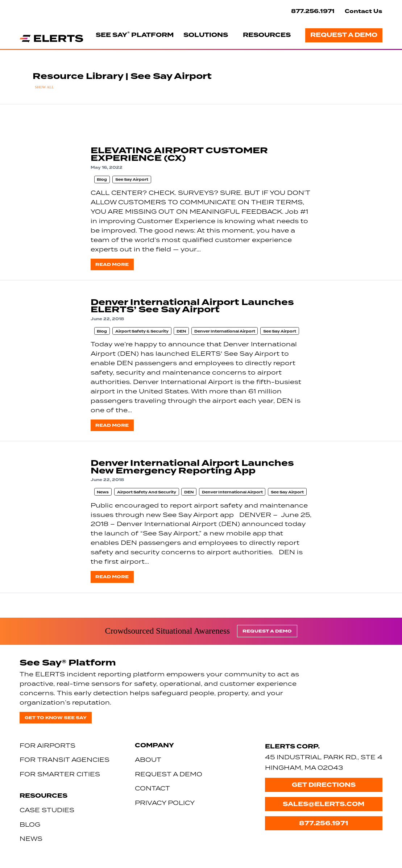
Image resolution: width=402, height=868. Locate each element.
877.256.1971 (313, 11)
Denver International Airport (225, 331)
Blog (102, 180)
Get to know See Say (56, 718)
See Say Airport (132, 180)
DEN (181, 331)
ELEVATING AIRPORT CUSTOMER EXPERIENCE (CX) (179, 154)
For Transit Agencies (65, 759)
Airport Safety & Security (142, 331)
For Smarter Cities (60, 774)
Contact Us (364, 11)
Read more (112, 264)
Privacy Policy (165, 803)
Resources (267, 35)
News (103, 492)
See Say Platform (135, 35)
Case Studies (47, 810)
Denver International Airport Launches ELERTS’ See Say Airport (192, 306)
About (148, 759)
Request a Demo (344, 35)
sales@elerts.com (324, 804)
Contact (152, 788)
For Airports (47, 745)
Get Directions (324, 785)
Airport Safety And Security (147, 492)
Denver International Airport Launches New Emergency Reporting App (192, 467)
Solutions (206, 35)
